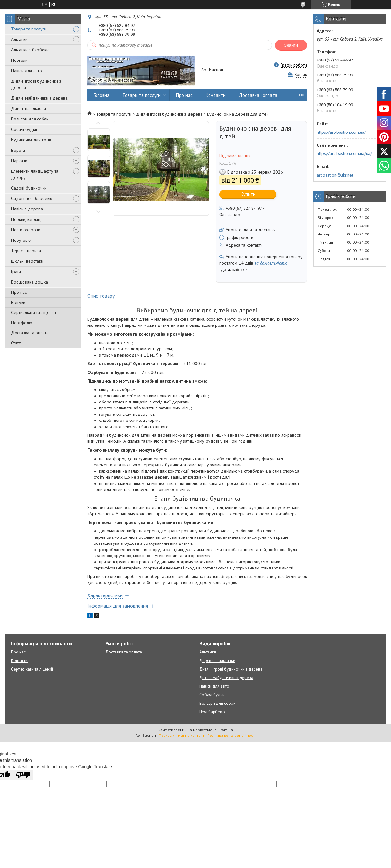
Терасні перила (26, 251)
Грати (16, 272)
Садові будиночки (29, 188)
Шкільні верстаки (27, 261)
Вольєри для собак (30, 119)
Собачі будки (24, 129)
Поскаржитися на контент (182, 735)
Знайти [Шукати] (291, 45)
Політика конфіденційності (231, 735)
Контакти (216, 95)
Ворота (18, 150)
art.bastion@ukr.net (335, 175)
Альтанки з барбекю (30, 50)
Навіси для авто (27, 71)
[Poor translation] (23, 775)
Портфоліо (22, 323)
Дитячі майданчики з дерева (39, 98)
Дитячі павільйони (29, 108)
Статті (16, 343)
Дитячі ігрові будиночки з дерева (36, 84)
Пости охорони (26, 230)
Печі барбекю (212, 712)
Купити (248, 194)
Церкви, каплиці (26, 219)
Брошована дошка (30, 282)
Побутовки (21, 240)
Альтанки (19, 39)
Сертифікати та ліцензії (33, 312)
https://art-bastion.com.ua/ (341, 132)
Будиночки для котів (31, 140)
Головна (102, 95)
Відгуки (18, 302)
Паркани (19, 161)
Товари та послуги (29, 29)
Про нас (19, 292)
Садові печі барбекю (32, 198)
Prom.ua (226, 730)
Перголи (19, 60)
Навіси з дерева (27, 209)
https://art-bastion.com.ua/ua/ (344, 153)
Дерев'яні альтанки (217, 661)
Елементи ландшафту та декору (35, 174)
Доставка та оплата (30, 333)
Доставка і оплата (258, 95)
